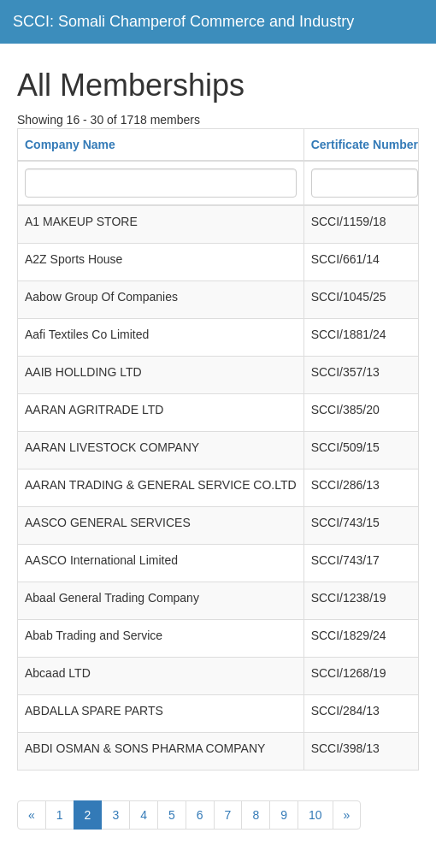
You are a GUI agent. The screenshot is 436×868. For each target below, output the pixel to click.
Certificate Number (365, 145)
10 (315, 815)
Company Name (70, 145)
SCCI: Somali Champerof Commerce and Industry (183, 21)
